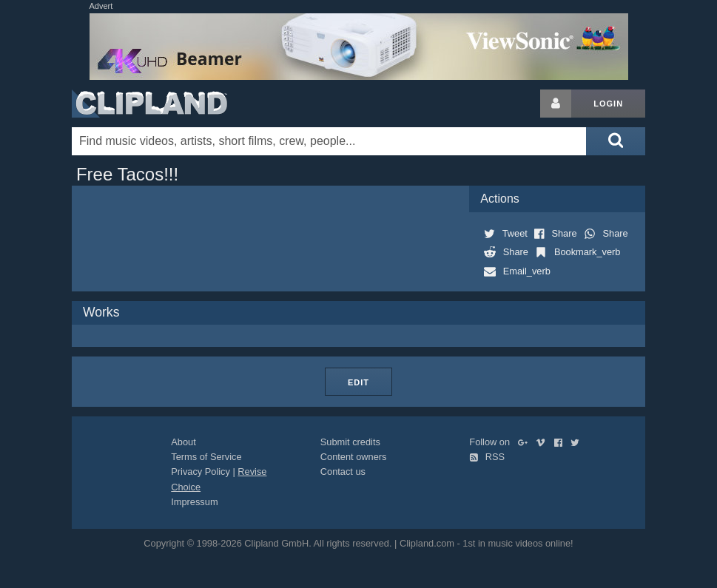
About (183, 442)
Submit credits (350, 442)
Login (608, 104)
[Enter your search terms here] (329, 141)
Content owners (354, 457)
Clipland (149, 104)
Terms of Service (206, 457)
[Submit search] (616, 141)
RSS (487, 457)
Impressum (194, 502)
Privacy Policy (201, 472)
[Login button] (556, 104)
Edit (358, 382)
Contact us (343, 472)
